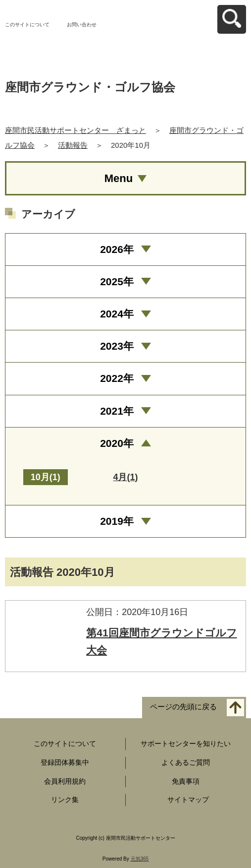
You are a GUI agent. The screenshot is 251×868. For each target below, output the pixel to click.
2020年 (117, 443)
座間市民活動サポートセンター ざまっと (75, 130)
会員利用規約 (65, 781)
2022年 (117, 378)
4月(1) (125, 477)
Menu (119, 178)
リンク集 (65, 800)
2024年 (117, 314)
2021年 (117, 411)
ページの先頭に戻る (183, 707)
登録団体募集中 (65, 762)
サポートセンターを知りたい (186, 744)
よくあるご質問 (186, 762)
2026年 (117, 249)
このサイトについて (27, 25)
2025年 (117, 281)
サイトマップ (188, 800)
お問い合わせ (82, 25)
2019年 (117, 521)
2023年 (117, 346)
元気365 (140, 859)
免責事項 (186, 781)
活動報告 (73, 145)
